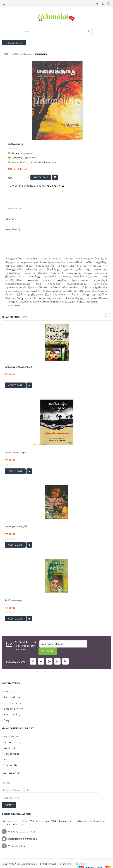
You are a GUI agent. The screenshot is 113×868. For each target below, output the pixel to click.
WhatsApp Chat (17, 839)
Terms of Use (11, 690)
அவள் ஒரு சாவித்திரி (16, 526)
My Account (10, 729)
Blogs (6, 713)
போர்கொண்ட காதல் (16, 452)
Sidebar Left (14, 43)
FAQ (5, 752)
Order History (11, 735)
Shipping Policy (12, 702)
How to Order (11, 747)
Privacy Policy (11, 696)
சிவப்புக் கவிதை (13, 600)
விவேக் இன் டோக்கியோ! (18, 367)
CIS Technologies (79, 857)
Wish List (8, 741)
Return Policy (11, 707)
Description (14, 208)
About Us (8, 684)
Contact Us (9, 758)
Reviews (11, 219)
